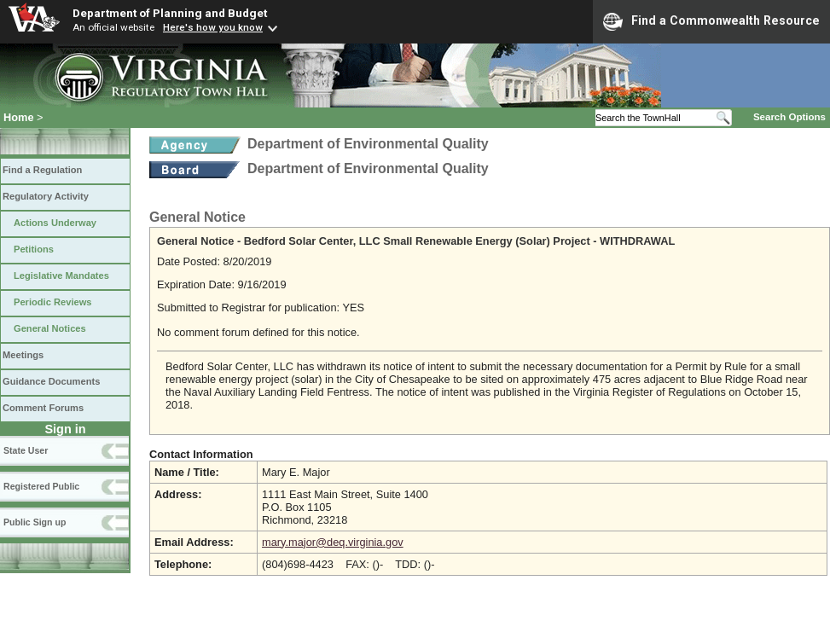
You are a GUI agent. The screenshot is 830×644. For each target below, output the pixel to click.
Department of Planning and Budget (170, 13)
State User (26, 450)
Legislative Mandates (61, 276)
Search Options (789, 117)
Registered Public (41, 486)
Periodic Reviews (53, 302)
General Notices (50, 328)
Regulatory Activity (46, 196)
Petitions (34, 249)
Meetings (23, 355)
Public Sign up (35, 522)
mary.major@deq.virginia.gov (333, 542)
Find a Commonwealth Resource (711, 21)
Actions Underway (55, 223)
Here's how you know (213, 27)
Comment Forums (43, 408)
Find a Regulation (42, 170)
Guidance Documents (51, 381)
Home (19, 117)
